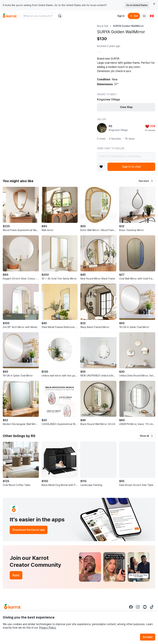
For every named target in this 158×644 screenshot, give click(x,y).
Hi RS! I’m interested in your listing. (126, 156)
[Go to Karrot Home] (12, 607)
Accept (148, 637)
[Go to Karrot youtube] (145, 607)
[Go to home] (10, 16)
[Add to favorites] (101, 167)
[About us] (144, 16)
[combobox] (39, 16)
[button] (146, 181)
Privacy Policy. (48, 628)
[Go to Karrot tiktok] (152, 607)
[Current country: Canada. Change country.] (152, 16)
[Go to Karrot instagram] (138, 607)
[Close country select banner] (154, 4)
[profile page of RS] (102, 128)
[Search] (60, 16)
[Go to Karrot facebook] (131, 607)
